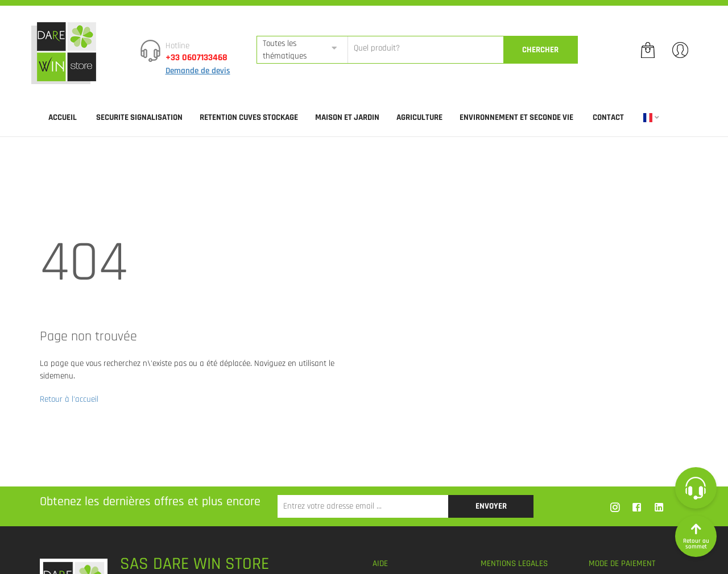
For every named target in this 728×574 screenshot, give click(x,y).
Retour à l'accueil (69, 399)
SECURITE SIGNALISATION (139, 117)
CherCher (540, 50)
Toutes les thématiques (285, 49)
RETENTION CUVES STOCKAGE (249, 117)
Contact (608, 117)
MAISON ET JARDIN (347, 117)
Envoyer (491, 506)
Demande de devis (198, 71)
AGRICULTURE (419, 117)
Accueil (63, 117)
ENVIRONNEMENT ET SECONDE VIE (516, 117)
